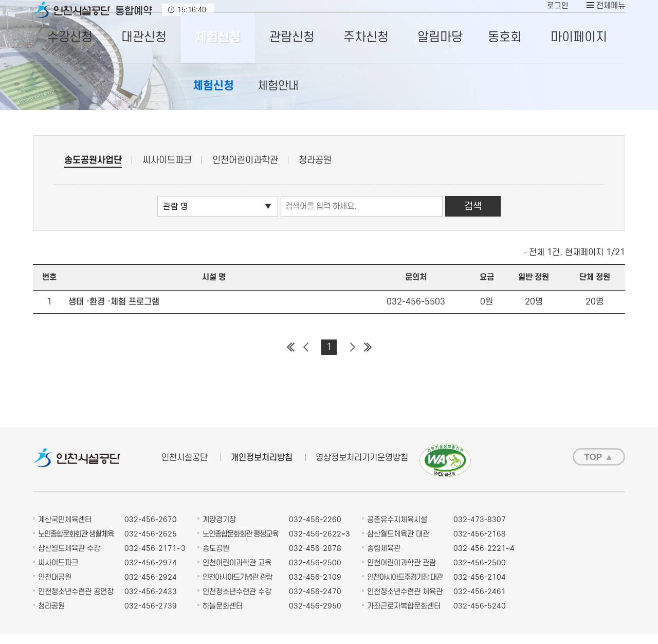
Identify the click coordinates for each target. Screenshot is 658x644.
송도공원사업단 (93, 171)
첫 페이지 (290, 358)
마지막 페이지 (368, 358)
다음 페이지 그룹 (352, 358)
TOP (593, 468)
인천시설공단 (185, 469)
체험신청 (213, 97)
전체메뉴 (610, 11)
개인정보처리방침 (262, 469)
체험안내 (278, 97)
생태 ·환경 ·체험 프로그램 (114, 313)
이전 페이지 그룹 (306, 358)
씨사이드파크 (167, 171)
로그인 (557, 11)
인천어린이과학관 (245, 171)
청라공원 (315, 171)
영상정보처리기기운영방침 (362, 469)
